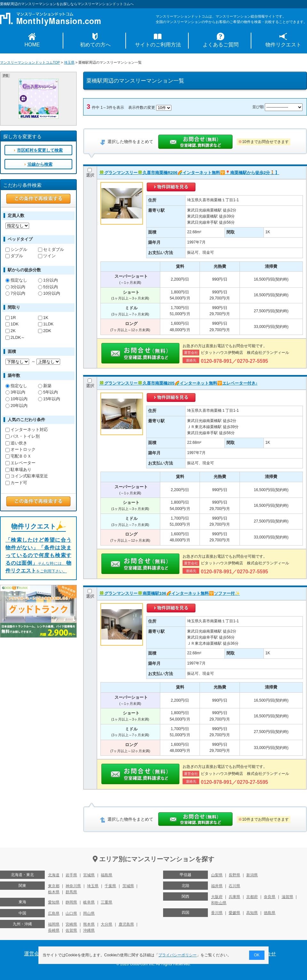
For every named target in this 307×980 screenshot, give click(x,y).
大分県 (106, 924)
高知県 (252, 913)
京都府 (252, 897)
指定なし (16, 280)
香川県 (217, 913)
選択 (90, 173)
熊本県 (89, 924)
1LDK (46, 324)
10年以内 (16, 399)
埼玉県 (69, 62)
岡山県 (89, 913)
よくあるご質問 (221, 45)
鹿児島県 (126, 924)
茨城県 (128, 886)
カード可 (16, 483)
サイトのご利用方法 (158, 45)
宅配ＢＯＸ (18, 456)
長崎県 (54, 930)
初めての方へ (95, 45)
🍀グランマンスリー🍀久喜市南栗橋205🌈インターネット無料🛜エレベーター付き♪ (178, 383)
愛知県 (54, 902)
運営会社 (34, 954)
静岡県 (71, 902)
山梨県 (217, 875)
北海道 (54, 875)
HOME (32, 45)
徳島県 (270, 913)
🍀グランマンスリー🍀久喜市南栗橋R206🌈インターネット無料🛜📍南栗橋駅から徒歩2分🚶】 (189, 173)
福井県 (217, 886)
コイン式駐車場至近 (27, 476)
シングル (16, 249)
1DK (12, 324)
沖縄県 (89, 930)
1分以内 (48, 280)
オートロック (20, 449)
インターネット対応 (27, 430)
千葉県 (110, 886)
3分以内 (15, 287)
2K (11, 331)
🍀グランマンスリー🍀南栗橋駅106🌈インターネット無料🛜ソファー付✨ (169, 593)
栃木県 (54, 892)
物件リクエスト (283, 45)
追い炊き (16, 443)
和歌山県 (219, 903)
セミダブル (51, 249)
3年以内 (15, 392)
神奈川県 (73, 886)
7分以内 (15, 293)
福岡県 (54, 924)
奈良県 (270, 897)
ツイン (47, 256)
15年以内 (49, 399)
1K (43, 318)
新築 (45, 386)
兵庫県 (234, 897)
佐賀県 (71, 930)
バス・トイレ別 (23, 436)
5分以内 (48, 287)
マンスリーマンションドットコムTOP (30, 62)
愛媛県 (234, 913)
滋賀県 (287, 897)
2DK (45, 331)
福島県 (106, 875)
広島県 (54, 913)
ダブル (14, 256)
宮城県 (89, 875)
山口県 (71, 913)
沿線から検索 (40, 164)
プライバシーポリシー (178, 955)
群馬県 (71, 892)
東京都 (54, 886)
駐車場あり (18, 470)
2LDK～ (15, 337)
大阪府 (217, 897)
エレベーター (20, 463)
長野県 (234, 875)
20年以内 (16, 406)
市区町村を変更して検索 (40, 150)
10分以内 (49, 293)
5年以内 (48, 392)
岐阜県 (89, 902)
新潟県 (252, 875)
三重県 (106, 902)
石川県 (234, 886)
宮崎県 (71, 924)
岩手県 (71, 875)
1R (11, 318)
